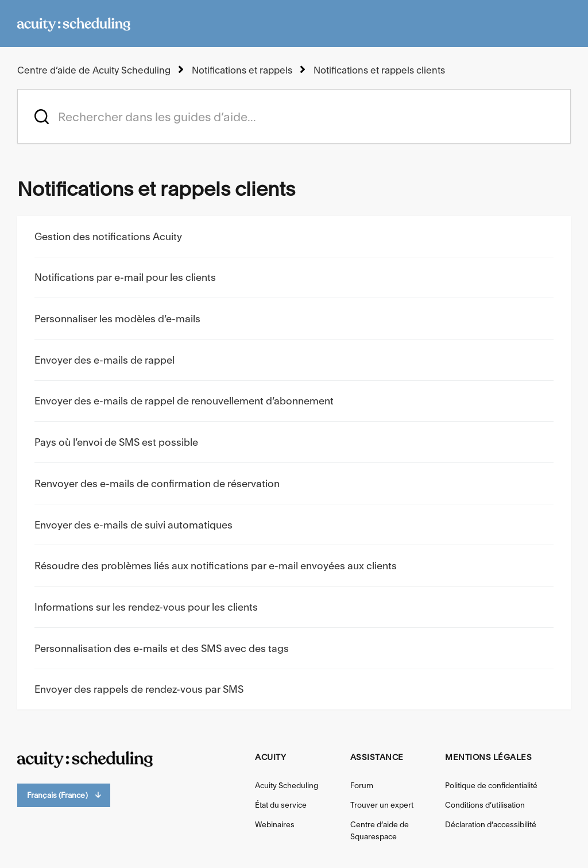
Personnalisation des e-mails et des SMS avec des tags (162, 648)
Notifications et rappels (242, 70)
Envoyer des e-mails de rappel (105, 360)
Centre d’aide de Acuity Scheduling (94, 70)
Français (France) (64, 795)
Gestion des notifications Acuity (108, 236)
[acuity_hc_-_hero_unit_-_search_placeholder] (294, 116)
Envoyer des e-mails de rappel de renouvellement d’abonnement (184, 401)
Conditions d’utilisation (485, 805)
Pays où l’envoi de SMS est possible (116, 442)
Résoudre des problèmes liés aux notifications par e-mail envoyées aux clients (216, 566)
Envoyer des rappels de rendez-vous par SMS (139, 689)
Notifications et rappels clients (379, 70)
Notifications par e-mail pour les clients (125, 277)
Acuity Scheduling (287, 785)
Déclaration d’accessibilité (491, 824)
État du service (281, 805)
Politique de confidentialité (491, 785)
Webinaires (275, 824)
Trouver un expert (382, 805)
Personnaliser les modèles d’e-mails (117, 319)
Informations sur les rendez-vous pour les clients (146, 607)
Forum (362, 785)
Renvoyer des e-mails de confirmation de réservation (157, 483)
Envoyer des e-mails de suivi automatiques (134, 525)
